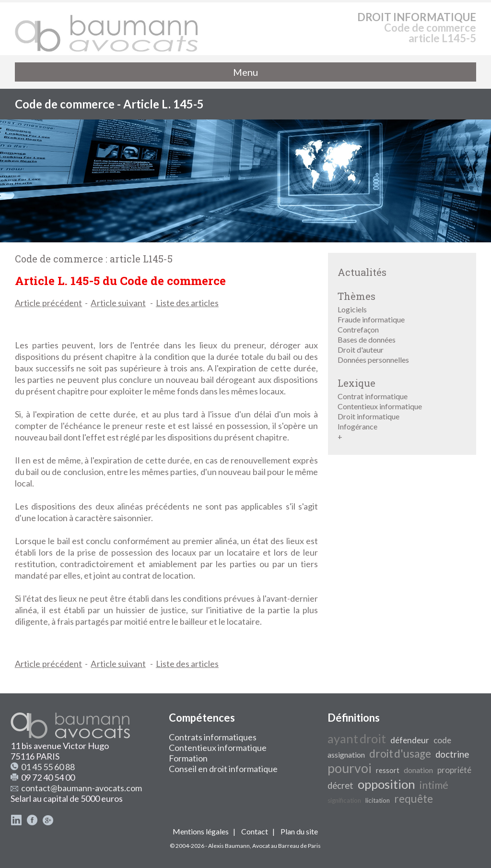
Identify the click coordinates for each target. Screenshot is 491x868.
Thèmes (357, 296)
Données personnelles (373, 360)
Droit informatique (368, 416)
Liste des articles (187, 303)
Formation (188, 758)
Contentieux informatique (380, 406)
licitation (378, 800)
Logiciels (352, 309)
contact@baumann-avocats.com (82, 788)
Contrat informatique (373, 396)
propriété (454, 770)
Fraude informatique (371, 319)
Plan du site (299, 831)
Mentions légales (201, 831)
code (442, 740)
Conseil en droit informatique (223, 769)
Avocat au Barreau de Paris (286, 846)
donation (418, 770)
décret (340, 785)
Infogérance (357, 426)
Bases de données (367, 339)
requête (414, 799)
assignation (346, 755)
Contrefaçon (358, 329)
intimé (434, 785)
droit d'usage (400, 754)
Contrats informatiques (213, 737)
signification (344, 800)
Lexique (357, 383)
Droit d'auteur (361, 350)
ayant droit (357, 738)
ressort (388, 770)
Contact (255, 831)
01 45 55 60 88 (48, 767)
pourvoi (350, 768)
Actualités (362, 272)
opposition (386, 784)
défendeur (410, 740)
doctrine (452, 754)
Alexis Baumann (229, 846)
